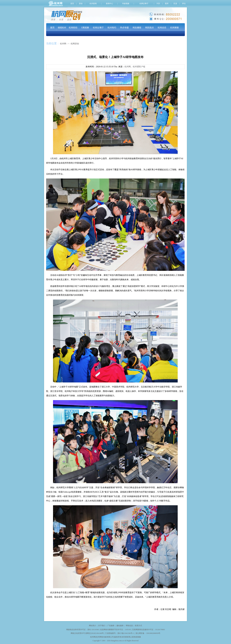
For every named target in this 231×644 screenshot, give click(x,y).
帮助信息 (129, 626)
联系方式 (138, 626)
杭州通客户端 (139, 67)
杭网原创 (75, 44)
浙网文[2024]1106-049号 (95, 633)
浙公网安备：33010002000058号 (148, 633)
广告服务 (111, 626)
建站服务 (120, 626)
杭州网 (63, 44)
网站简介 (93, 626)
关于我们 (102, 626)
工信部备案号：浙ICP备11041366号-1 (119, 633)
